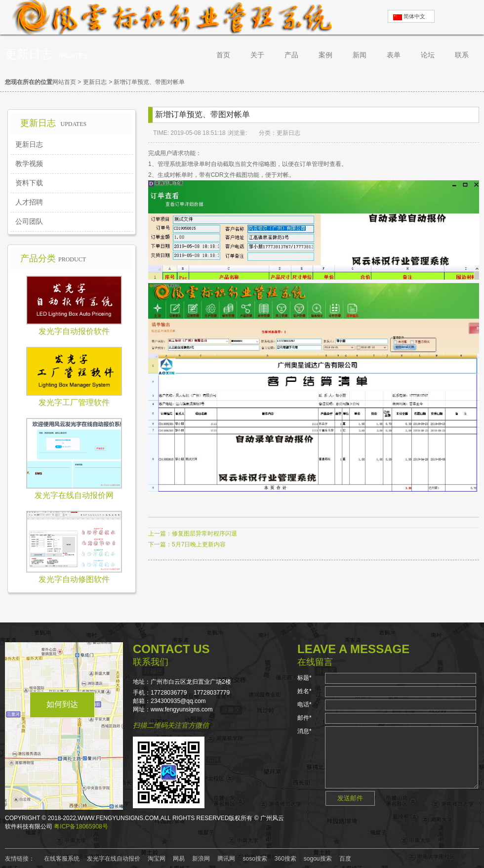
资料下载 (29, 183)
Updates (72, 56)
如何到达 (62, 704)
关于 (257, 55)
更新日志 (95, 82)
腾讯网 (226, 859)
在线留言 (315, 662)
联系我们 (151, 662)
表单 (394, 55)
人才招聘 (29, 202)
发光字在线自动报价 (114, 859)
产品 (291, 55)
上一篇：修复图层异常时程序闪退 (193, 534)
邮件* (304, 718)
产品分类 (53, 258)
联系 (462, 55)
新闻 (360, 55)
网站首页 (64, 82)
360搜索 (285, 859)
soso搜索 (255, 859)
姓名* (304, 691)
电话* (304, 704)
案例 (325, 55)
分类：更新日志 (280, 133)
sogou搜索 (318, 859)
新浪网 (201, 859)
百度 (345, 859)
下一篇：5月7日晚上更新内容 (187, 544)
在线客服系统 (62, 859)
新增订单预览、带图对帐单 (149, 82)
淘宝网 (157, 859)
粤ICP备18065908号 (81, 827)
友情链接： (20, 859)
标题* (304, 678)
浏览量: (238, 133)
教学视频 (29, 164)
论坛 (428, 55)
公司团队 (29, 221)
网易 (179, 859)
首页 (223, 55)
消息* (304, 731)
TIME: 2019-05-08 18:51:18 (189, 133)
